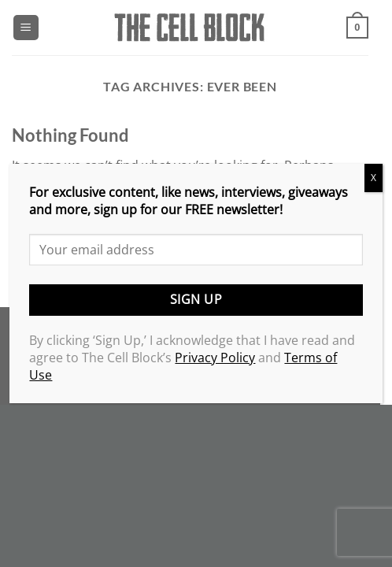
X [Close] (374, 178)
